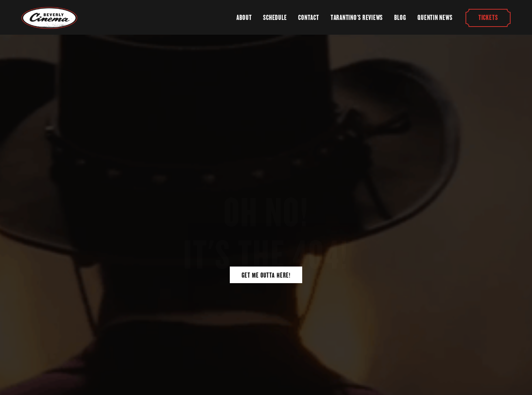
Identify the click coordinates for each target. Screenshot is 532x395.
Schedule (275, 18)
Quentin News (435, 18)
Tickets (488, 18)
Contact (308, 18)
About (244, 18)
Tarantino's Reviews (357, 18)
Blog (400, 18)
